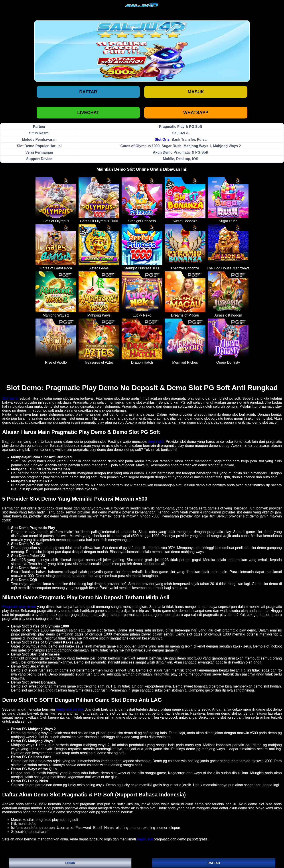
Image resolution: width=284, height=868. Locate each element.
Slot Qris (162, 139)
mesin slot (145, 839)
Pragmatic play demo (19, 607)
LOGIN (70, 863)
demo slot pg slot (70, 709)
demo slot (156, 442)
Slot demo (10, 398)
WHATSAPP (196, 112)
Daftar (88, 92)
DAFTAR (214, 863)
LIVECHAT (88, 112)
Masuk (196, 92)
